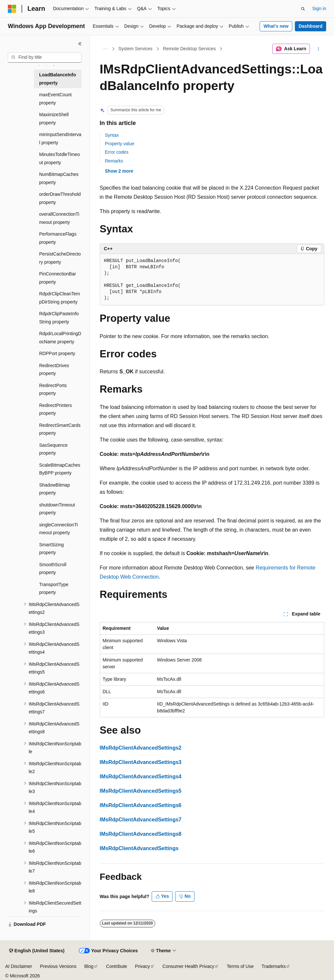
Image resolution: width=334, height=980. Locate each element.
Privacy (143, 966)
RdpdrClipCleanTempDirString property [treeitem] (60, 298)
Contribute (117, 966)
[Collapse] (80, 44)
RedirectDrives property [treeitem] (54, 370)
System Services (135, 49)
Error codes (117, 152)
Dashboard (310, 26)
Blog (89, 966)
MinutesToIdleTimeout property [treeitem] (60, 158)
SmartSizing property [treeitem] (51, 549)
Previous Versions (58, 966)
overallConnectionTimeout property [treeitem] (59, 218)
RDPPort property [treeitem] (57, 353)
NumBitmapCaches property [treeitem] (59, 178)
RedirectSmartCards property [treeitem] (60, 429)
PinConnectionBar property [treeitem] (58, 278)
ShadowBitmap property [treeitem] (54, 489)
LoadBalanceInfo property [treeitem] (58, 79)
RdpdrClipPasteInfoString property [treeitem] (59, 318)
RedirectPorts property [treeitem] (53, 389)
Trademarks (274, 966)
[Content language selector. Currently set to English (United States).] (37, 951)
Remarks (114, 161)
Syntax (112, 135)
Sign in (319, 8)
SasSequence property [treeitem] (53, 449)
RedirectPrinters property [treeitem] (55, 409)
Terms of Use (240, 966)
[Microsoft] (12, 9)
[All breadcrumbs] (106, 49)
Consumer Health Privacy (188, 966)
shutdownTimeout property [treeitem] (57, 509)
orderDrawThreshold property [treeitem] (60, 198)
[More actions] (318, 49)
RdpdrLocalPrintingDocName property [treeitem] (60, 338)
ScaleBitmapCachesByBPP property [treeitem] (60, 469)
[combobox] (45, 57)
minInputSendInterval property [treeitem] (60, 139)
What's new (276, 26)
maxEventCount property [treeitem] (55, 99)
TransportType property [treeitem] (54, 589)
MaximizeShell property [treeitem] (54, 119)
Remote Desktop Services (190, 49)
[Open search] (303, 9)
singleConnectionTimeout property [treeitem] (59, 529)
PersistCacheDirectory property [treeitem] (60, 258)
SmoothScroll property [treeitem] (53, 569)
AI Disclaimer (19, 966)
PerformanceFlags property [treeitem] (58, 238)
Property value (120, 144)
